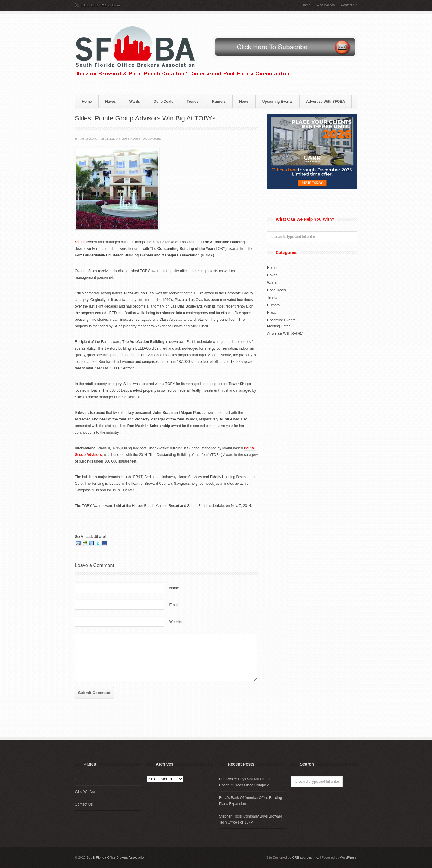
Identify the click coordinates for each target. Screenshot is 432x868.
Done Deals (163, 102)
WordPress (348, 857)
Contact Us (349, 5)
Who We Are (326, 5)
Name (174, 588)
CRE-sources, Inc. (305, 857)
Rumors (219, 102)
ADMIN (94, 138)
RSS (104, 5)
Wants (135, 102)
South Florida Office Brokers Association (116, 857)
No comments (152, 138)
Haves (110, 102)
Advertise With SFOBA (326, 102)
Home (306, 5)
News (244, 102)
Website (176, 622)
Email (116, 5)
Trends (193, 102)
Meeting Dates (279, 326)
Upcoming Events (277, 102)
